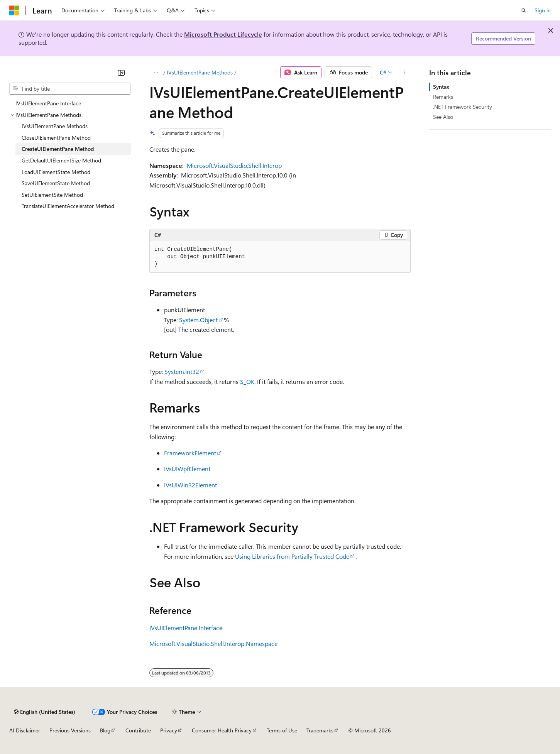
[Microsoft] (14, 10)
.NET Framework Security (463, 107)
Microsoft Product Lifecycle (223, 34)
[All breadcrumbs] (156, 73)
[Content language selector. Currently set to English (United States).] (45, 712)
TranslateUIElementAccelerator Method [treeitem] (68, 206)
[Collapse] (121, 73)
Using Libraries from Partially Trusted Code (292, 556)
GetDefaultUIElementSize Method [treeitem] (61, 160)
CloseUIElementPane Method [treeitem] (56, 138)
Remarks (443, 97)
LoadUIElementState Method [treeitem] (56, 172)
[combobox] (70, 89)
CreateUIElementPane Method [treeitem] (58, 149)
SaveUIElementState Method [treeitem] (56, 183)
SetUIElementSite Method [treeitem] (52, 195)
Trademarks (320, 730)
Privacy (169, 730)
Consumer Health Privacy (222, 730)
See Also (443, 117)
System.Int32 (182, 371)
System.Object (198, 320)
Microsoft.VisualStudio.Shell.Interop (234, 165)
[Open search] (524, 10)
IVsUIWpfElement (187, 469)
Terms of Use (282, 730)
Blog (105, 730)
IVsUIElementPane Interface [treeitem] (48, 103)
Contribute (138, 730)
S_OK (247, 381)
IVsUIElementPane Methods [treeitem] (55, 126)
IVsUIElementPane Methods (200, 72)
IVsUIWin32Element (190, 485)
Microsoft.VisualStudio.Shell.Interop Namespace (213, 643)
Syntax (441, 87)
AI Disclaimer (25, 730)
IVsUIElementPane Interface (186, 628)
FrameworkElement (190, 453)
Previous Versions (70, 730)
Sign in (543, 10)
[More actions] (404, 73)
